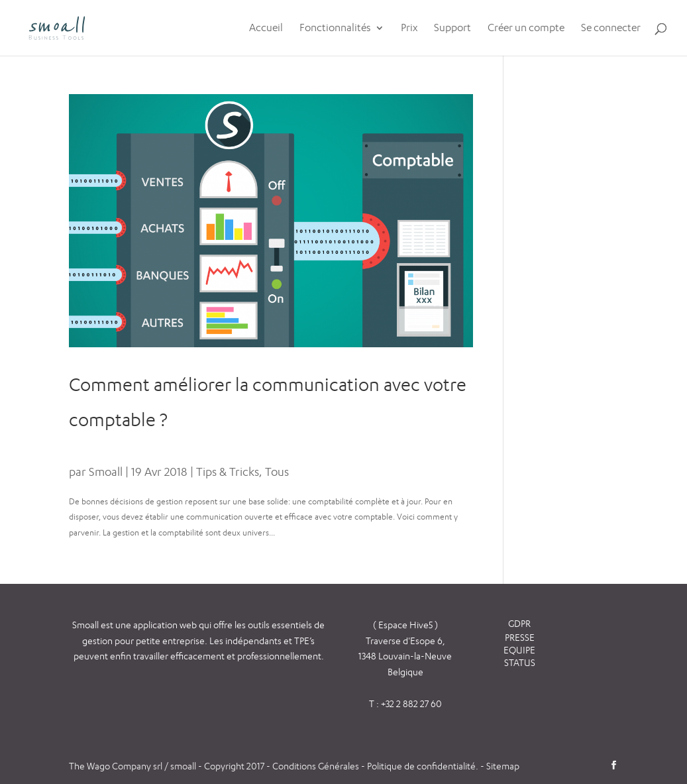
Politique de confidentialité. (423, 766)
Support (452, 28)
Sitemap (503, 766)
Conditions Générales (317, 766)
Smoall (106, 472)
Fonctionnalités (335, 28)
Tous (277, 472)
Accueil (266, 28)
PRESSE (520, 637)
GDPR (519, 623)
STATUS (520, 662)
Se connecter (611, 28)
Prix (409, 28)
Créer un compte (526, 28)
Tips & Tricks (228, 472)
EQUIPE (519, 650)
